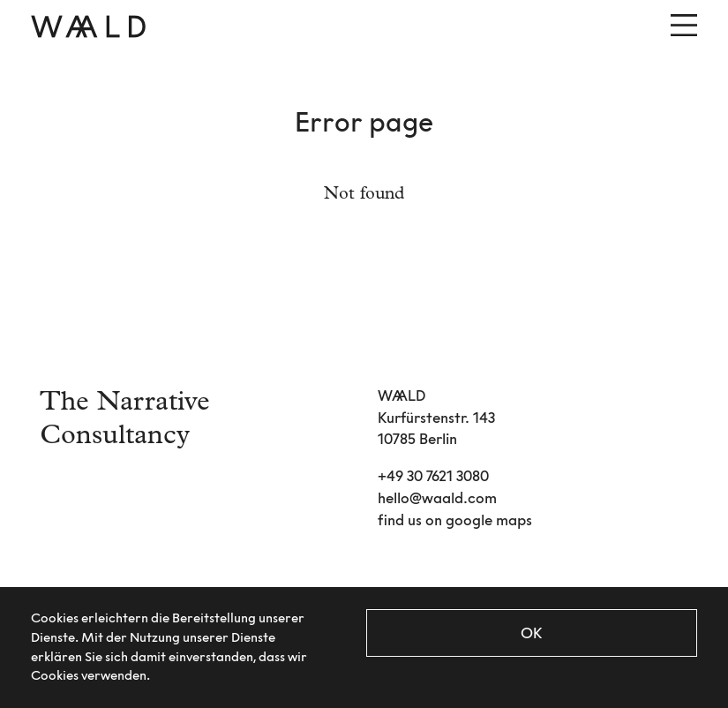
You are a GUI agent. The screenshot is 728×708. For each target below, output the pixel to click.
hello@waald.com (437, 498)
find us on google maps (455, 520)
